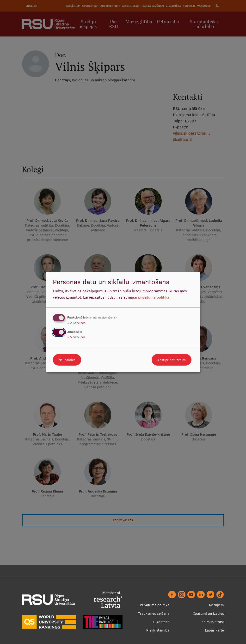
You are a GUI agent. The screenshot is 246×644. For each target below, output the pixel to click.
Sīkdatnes (161, 622)
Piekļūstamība (158, 630)
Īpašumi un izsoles (209, 613)
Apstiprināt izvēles (172, 360)
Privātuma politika (155, 605)
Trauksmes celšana (154, 613)
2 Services (76, 323)
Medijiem (216, 605)
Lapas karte (214, 630)
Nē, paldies (67, 360)
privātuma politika (154, 297)
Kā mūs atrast (213, 622)
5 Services (76, 337)
